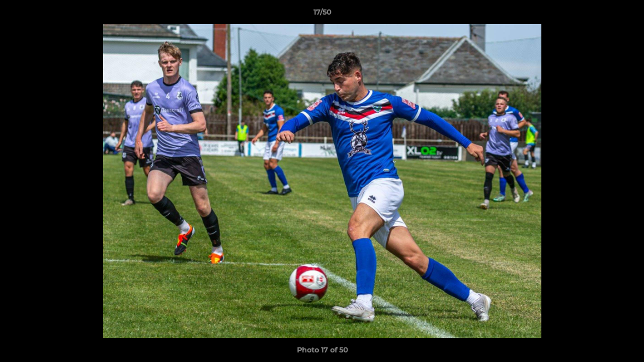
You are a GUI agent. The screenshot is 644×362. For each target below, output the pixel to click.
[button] (626, 15)
